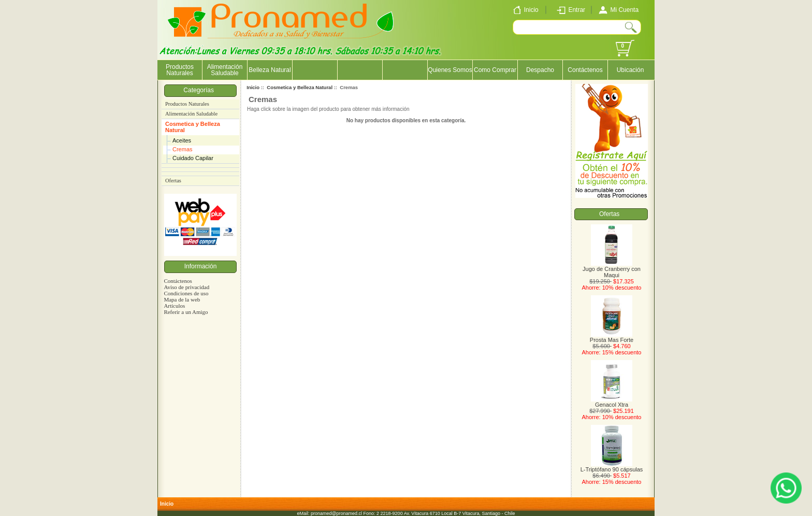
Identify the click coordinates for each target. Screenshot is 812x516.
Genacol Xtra (612, 402)
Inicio (253, 87)
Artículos (174, 306)
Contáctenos (585, 70)
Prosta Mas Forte (612, 337)
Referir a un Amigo (186, 312)
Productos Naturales (180, 70)
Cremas (183, 149)
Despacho (540, 70)
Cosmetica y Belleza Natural (193, 127)
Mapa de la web (182, 299)
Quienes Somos (450, 70)
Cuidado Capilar (193, 158)
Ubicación (630, 70)
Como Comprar (495, 70)
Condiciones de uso (186, 293)
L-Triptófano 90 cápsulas (612, 467)
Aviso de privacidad (186, 287)
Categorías (200, 90)
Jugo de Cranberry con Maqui (612, 269)
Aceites (182, 140)
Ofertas (173, 181)
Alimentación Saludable (225, 70)
